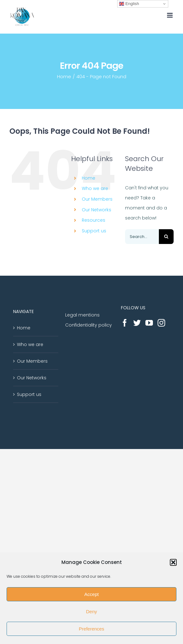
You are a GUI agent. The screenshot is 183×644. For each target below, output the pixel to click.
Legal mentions (82, 315)
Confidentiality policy (89, 325)
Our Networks (97, 210)
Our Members (97, 199)
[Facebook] (125, 323)
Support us (94, 231)
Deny (91, 612)
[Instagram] (161, 323)
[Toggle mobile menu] (170, 15)
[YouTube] (149, 323)
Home (89, 178)
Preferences (92, 629)
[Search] (166, 237)
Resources (94, 220)
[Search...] (142, 237)
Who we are (95, 188)
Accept (91, 594)
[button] (173, 562)
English (129, 4)
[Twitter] (137, 323)
